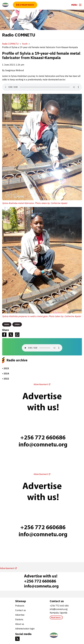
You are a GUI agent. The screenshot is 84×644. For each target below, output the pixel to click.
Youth (25, 44)
